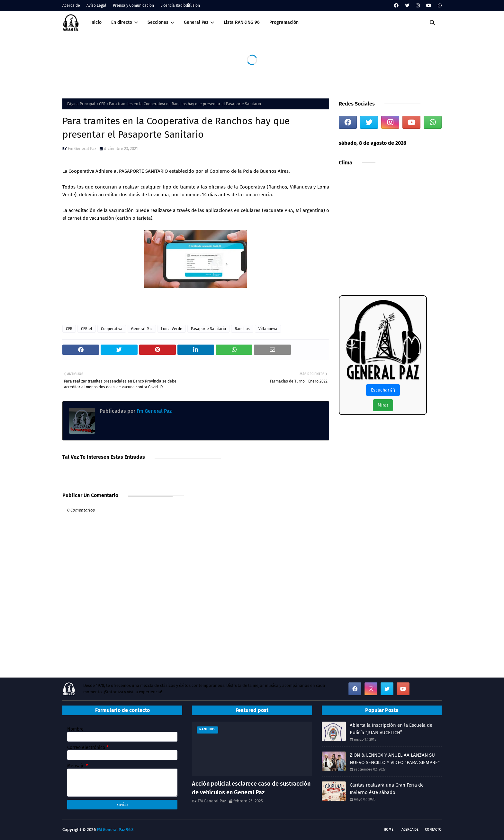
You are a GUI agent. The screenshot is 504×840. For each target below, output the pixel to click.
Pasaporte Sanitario (208, 329)
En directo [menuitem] (122, 22)
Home (389, 830)
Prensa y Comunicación (133, 5)
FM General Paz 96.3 (115, 830)
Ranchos (242, 329)
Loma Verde (172, 329)
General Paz (142, 329)
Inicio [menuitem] (96, 22)
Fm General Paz (82, 148)
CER (102, 104)
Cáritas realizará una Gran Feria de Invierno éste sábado (387, 789)
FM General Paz (212, 801)
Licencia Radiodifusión (180, 5)
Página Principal (81, 104)
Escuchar (383, 390)
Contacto (433, 830)
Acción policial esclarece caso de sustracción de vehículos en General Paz (251, 788)
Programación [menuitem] (284, 22)
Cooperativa (112, 329)
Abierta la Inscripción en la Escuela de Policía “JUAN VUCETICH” (391, 729)
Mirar (383, 405)
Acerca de (71, 5)
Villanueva (268, 329)
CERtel (87, 329)
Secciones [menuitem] (158, 22)
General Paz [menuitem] (196, 22)
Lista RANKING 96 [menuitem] (242, 22)
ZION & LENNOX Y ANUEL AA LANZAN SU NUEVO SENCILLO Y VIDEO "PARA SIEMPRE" (395, 759)
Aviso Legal (96, 5)
